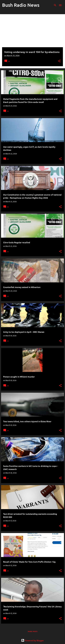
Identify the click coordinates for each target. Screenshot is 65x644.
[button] (59, 61)
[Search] (55, 5)
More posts (32, 631)
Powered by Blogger (32, 640)
